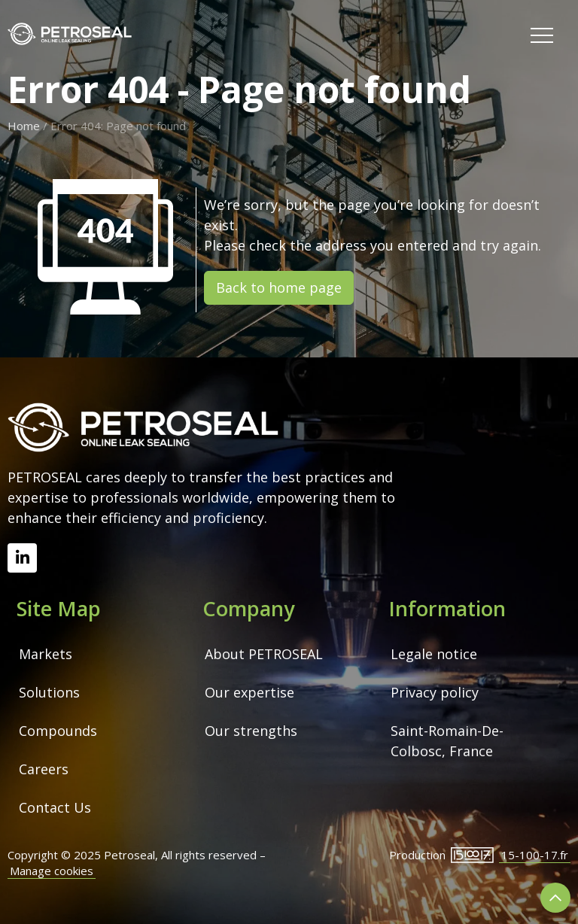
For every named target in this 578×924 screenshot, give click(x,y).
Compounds (58, 731)
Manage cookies (52, 871)
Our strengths (251, 731)
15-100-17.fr (535, 855)
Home (24, 126)
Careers (44, 769)
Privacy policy (435, 692)
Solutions (49, 692)
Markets (46, 654)
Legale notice (434, 654)
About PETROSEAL (264, 654)
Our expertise (249, 692)
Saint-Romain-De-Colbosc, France (447, 741)
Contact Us (55, 807)
